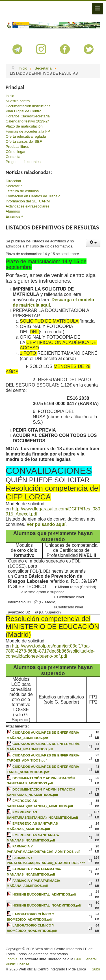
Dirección (13, 181)
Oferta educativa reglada (26, 136)
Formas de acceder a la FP (28, 131)
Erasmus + (15, 216)
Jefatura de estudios (22, 191)
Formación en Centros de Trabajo (33, 196)
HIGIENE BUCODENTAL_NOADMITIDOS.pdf (47, 905)
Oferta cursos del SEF (24, 141)
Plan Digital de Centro (23, 111)
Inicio (10, 96)
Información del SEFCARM (28, 201)
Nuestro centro (18, 101)
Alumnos (13, 211)
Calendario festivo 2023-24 (28, 121)
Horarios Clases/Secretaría (28, 116)
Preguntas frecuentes (23, 162)
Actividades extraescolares (28, 206)
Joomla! (12, 959)
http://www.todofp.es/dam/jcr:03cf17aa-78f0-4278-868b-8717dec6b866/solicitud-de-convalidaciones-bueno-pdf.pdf (50, 651)
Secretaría (14, 186)
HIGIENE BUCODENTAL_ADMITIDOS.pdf (44, 894)
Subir (96, 969)
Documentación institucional (29, 106)
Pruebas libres (17, 147)
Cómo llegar (16, 152)
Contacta (13, 157)
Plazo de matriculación (24, 126)
